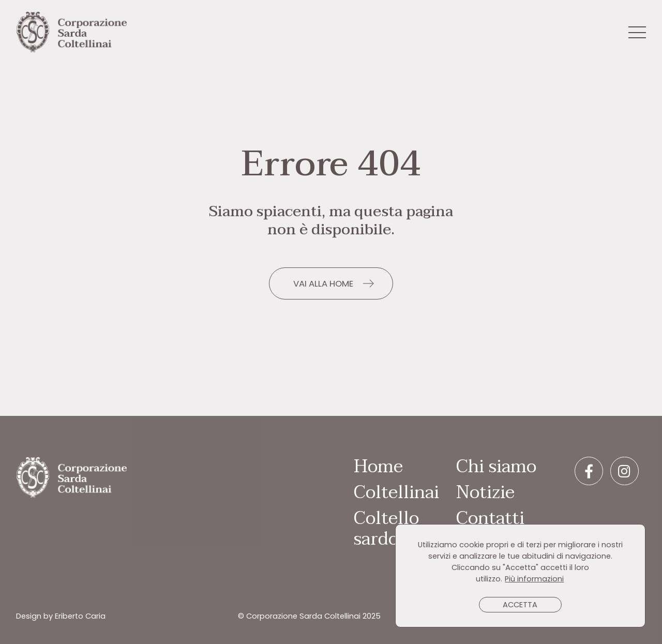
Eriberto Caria (80, 616)
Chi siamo (496, 467)
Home (378, 467)
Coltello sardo (386, 529)
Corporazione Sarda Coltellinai (71, 33)
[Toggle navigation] (637, 33)
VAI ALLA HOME (323, 283)
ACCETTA (520, 605)
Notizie (485, 492)
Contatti (490, 518)
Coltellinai (396, 492)
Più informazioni (534, 579)
